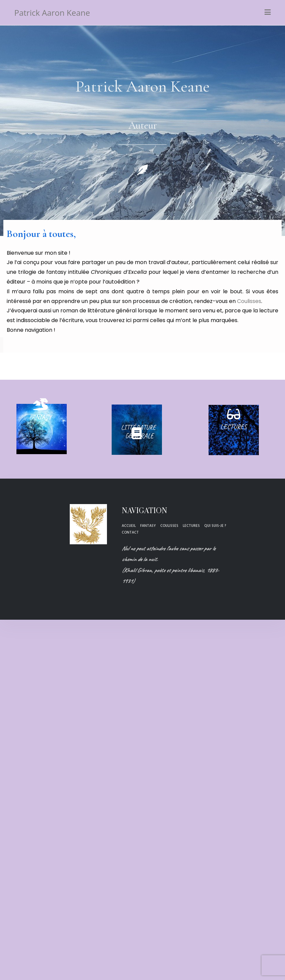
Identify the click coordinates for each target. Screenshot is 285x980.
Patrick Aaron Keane (52, 13)
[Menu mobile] (268, 12)
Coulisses (249, 301)
